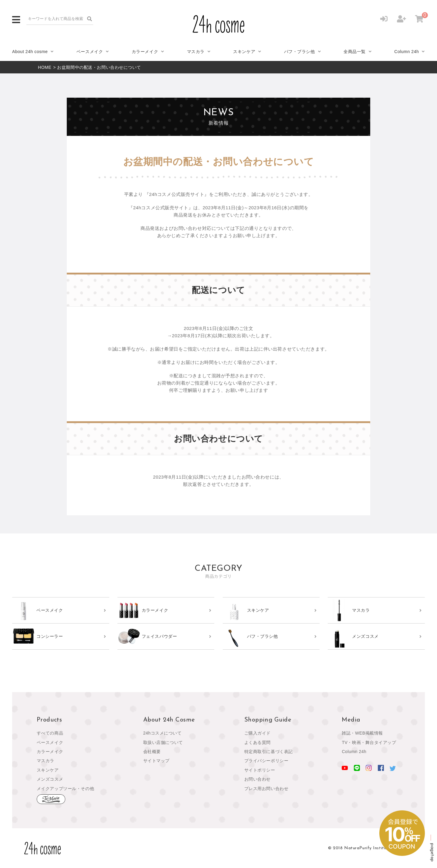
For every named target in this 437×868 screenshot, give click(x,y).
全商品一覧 (355, 52)
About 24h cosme (30, 52)
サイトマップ (156, 761)
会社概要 (152, 752)
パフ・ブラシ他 (300, 52)
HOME (45, 67)
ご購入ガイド (257, 733)
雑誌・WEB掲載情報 (362, 733)
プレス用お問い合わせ (266, 789)
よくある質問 (257, 742)
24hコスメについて (163, 733)
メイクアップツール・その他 (65, 789)
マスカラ (196, 52)
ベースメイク (90, 52)
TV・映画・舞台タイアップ (369, 742)
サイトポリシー (260, 770)
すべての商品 (50, 733)
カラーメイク (145, 52)
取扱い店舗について (163, 742)
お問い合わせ (257, 779)
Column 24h (407, 52)
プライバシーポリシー (266, 761)
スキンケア (244, 52)
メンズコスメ (50, 779)
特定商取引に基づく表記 (269, 752)
